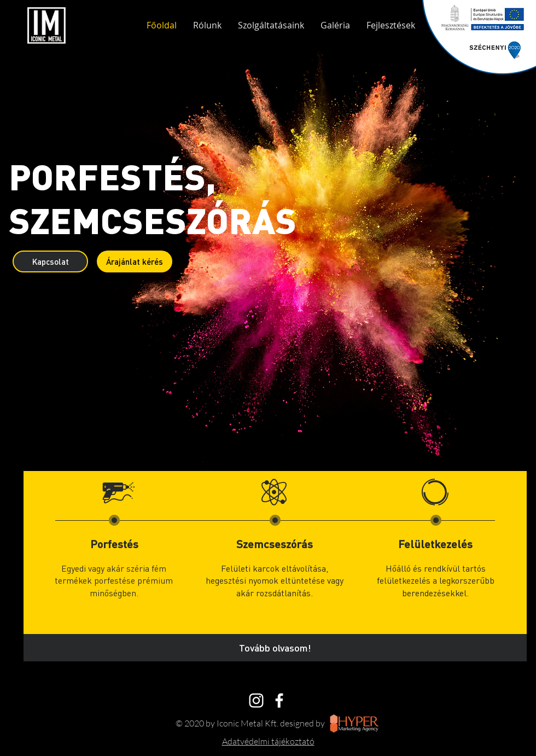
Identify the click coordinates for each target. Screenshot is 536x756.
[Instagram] (256, 700)
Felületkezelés (435, 544)
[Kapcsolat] (50, 261)
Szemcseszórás (275, 544)
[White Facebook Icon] (279, 700)
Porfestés (114, 544)
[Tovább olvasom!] (275, 648)
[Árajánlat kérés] (135, 261)
